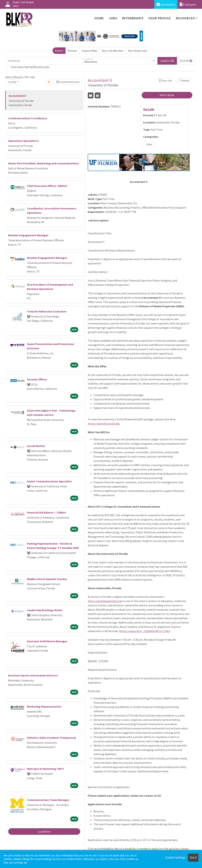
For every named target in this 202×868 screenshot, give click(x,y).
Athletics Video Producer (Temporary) (52, 738)
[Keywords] (44, 61)
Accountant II (17, 96)
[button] (186, 61)
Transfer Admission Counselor (47, 311)
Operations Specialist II (23, 141)
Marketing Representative (44, 706)
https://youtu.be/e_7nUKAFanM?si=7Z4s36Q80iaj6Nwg (146, 631)
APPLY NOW (167, 95)
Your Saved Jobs (138, 51)
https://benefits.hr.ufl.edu (104, 424)
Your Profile (160, 18)
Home (99, 18)
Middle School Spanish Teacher (47, 579)
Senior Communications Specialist (49, 481)
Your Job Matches (113, 51)
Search (59, 51)
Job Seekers (166, 4)
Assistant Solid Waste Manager (47, 641)
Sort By (12, 82)
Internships (133, 18)
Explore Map (89, 51)
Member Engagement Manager (28, 235)
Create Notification (68, 82)
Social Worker (36, 446)
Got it (193, 858)
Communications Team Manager (48, 800)
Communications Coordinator (28, 118)
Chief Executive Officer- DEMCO (47, 186)
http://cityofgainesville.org (105, 601)
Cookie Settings (175, 858)
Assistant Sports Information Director (33, 675)
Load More (44, 832)
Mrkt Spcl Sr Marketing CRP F (45, 769)
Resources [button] (185, 18)
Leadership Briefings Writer (45, 610)
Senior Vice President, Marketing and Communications (44, 163)
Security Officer (37, 379)
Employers (188, 4)
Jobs (113, 18)
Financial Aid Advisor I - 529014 (46, 512)
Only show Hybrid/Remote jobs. (30, 67)
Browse (72, 51)
